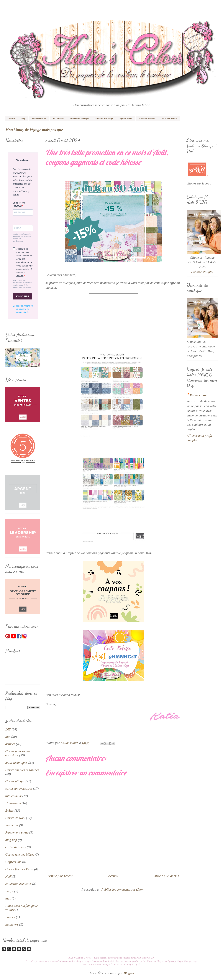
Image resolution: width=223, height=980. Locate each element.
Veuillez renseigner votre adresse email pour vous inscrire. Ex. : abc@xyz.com (22, 238)
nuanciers (12, 924)
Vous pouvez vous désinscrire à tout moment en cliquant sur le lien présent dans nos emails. (22, 284)
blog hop (11, 840)
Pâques (10, 917)
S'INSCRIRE (22, 297)
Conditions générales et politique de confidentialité (23, 309)
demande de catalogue (79, 118)
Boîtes (9, 810)
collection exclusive (18, 884)
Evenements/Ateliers (147, 118)
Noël (8, 876)
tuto (8, 737)
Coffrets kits (13, 862)
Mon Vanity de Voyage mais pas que (34, 130)
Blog (23, 118)
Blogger (129, 973)
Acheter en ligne (202, 272)
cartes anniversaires (19, 788)
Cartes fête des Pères (19, 869)
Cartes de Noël (15, 818)
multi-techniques (16, 763)
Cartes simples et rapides (22, 770)
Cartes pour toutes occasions (18, 753)
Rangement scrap (17, 832)
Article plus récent (60, 876)
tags (8, 898)
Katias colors (199, 395)
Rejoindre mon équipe (104, 118)
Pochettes (12, 825)
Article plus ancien (167, 876)
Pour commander (39, 118)
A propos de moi (126, 118)
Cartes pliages (15, 781)
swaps (9, 891)
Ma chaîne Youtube (169, 118)
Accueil (12, 118)
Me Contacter (58, 118)
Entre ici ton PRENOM (19, 204)
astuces (10, 744)
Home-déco (13, 803)
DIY (8, 729)
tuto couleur (13, 796)
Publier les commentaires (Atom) (123, 889)
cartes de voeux (16, 847)
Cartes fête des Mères (20, 854)
